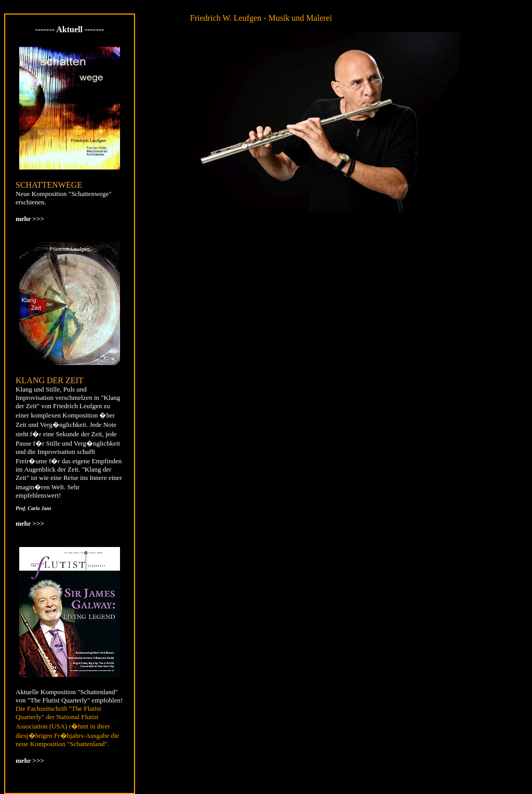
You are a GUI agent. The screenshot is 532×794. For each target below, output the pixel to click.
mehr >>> (30, 219)
